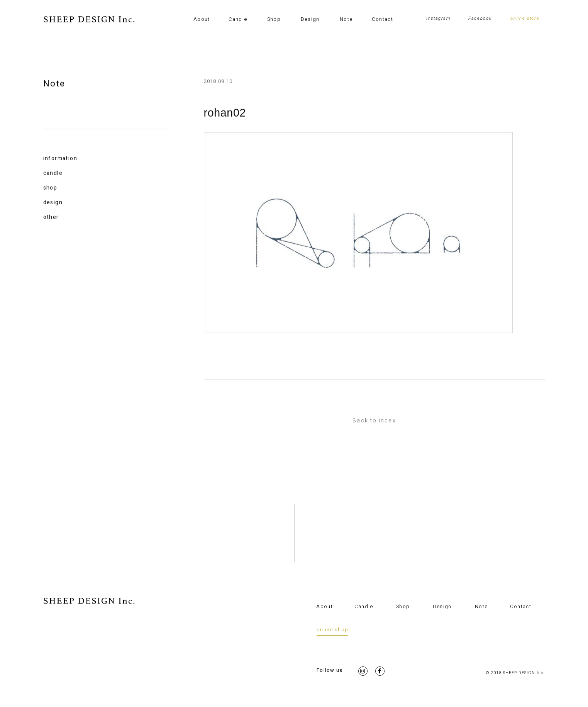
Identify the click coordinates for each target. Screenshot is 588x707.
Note (346, 19)
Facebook (480, 18)
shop (50, 188)
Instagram (439, 18)
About (202, 19)
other (51, 218)
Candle (238, 19)
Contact (382, 19)
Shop (274, 19)
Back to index (374, 421)
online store (525, 18)
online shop (332, 630)
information (60, 159)
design (53, 203)
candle (53, 174)
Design (310, 19)
